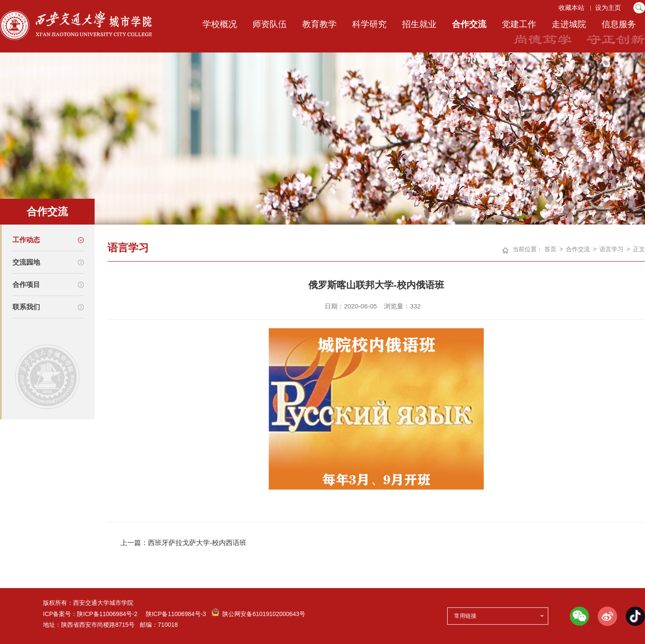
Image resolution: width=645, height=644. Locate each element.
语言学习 (611, 249)
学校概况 (220, 24)
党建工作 (519, 24)
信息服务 (619, 24)
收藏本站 (571, 8)
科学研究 (369, 24)
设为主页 (609, 8)
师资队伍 (270, 24)
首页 (550, 249)
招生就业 (419, 24)
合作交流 (469, 24)
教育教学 (319, 24)
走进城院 (569, 24)
